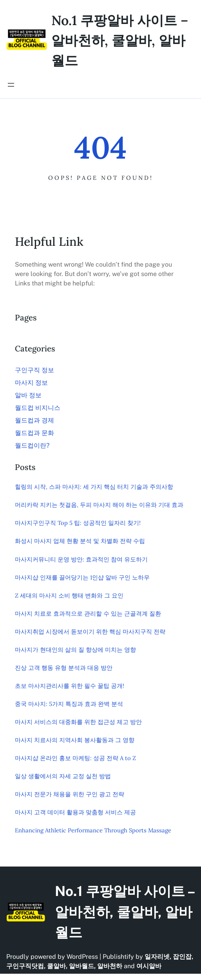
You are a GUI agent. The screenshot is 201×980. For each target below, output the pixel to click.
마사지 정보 (31, 383)
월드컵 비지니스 (38, 408)
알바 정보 (28, 395)
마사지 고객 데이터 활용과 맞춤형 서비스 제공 (75, 812)
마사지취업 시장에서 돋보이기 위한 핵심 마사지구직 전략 (90, 632)
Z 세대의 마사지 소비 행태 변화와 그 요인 (69, 595)
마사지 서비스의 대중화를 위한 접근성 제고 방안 (78, 722)
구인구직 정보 (34, 370)
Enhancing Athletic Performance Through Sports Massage (93, 830)
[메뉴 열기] (11, 85)
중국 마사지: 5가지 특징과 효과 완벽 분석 (69, 704)
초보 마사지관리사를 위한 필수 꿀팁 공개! (70, 686)
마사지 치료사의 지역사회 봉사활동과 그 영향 (75, 740)
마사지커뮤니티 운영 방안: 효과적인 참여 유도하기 (81, 559)
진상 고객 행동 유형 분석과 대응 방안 (64, 668)
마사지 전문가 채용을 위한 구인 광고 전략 (70, 794)
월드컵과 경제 (34, 420)
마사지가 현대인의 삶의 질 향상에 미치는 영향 (75, 650)
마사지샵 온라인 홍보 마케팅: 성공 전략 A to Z (75, 758)
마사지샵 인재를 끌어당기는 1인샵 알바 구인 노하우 (82, 577)
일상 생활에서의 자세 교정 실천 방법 (63, 776)
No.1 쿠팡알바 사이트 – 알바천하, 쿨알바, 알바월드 (120, 40)
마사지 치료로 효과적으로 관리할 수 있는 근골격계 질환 (88, 613)
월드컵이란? (32, 445)
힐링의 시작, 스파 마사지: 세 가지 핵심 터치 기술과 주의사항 (94, 487)
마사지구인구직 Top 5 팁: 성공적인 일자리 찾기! (78, 523)
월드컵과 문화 (34, 433)
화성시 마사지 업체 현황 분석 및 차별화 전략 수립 (80, 541)
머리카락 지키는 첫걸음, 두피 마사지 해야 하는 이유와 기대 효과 (99, 505)
